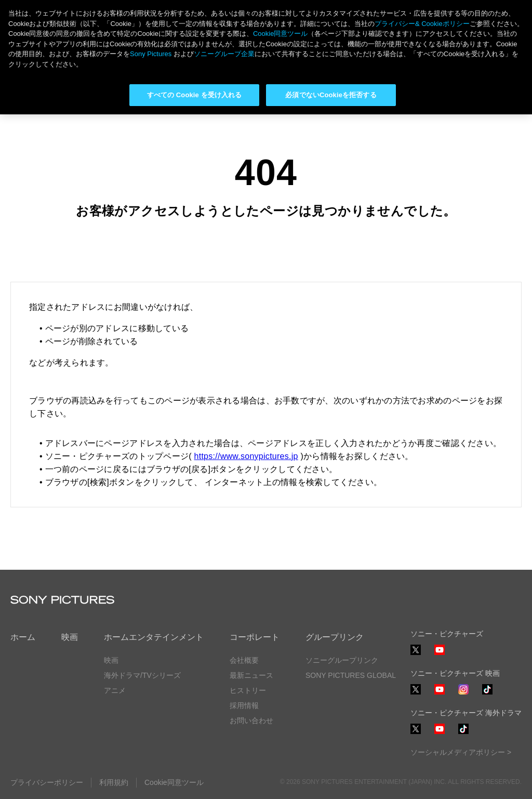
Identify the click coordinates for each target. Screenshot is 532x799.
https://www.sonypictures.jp (246, 456)
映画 (70, 637)
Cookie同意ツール (174, 782)
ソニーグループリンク (342, 660)
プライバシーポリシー (47, 782)
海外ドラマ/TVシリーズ (142, 675)
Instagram (463, 694)
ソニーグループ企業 (224, 54)
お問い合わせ (251, 721)
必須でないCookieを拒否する (331, 95)
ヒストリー (248, 690)
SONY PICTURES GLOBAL (351, 675)
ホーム (23, 637)
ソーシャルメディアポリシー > (461, 752)
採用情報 (244, 705)
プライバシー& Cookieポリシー (422, 24)
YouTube (440, 655)
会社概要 (244, 660)
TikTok (487, 694)
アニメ (115, 690)
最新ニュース (251, 675)
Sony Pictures (151, 54)
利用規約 (114, 782)
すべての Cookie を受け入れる (195, 95)
